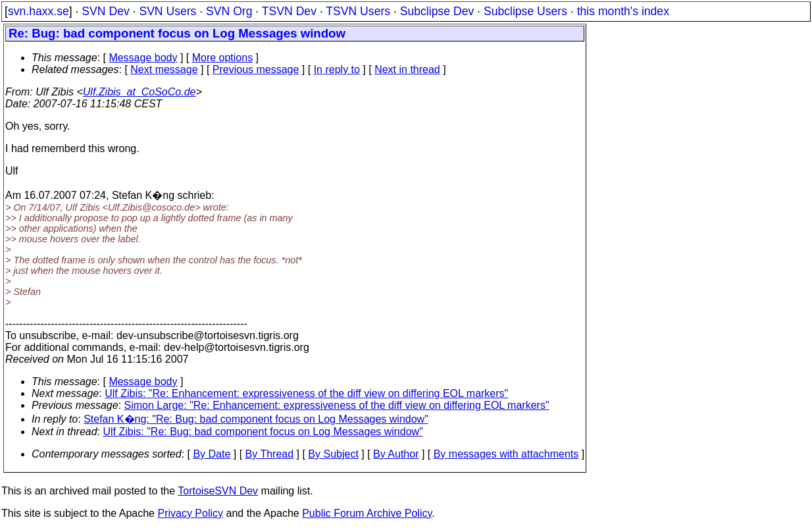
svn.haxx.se (38, 11)
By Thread (270, 454)
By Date (212, 454)
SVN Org (229, 11)
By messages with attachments (506, 454)
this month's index (623, 11)
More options (223, 58)
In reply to (337, 69)
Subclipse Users (525, 11)
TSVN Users (358, 11)
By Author (396, 454)
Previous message (256, 69)
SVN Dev (105, 11)
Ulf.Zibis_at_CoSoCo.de (140, 92)
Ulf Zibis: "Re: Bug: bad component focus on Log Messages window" (263, 432)
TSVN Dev (289, 11)
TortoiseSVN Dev (218, 491)
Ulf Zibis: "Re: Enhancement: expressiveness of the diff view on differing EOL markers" (306, 393)
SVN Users (167, 11)
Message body (143, 58)
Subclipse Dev (437, 11)
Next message (164, 69)
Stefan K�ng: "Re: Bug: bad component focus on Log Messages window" (256, 419)
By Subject (333, 454)
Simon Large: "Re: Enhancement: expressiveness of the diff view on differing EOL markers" (337, 405)
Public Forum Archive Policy (367, 513)
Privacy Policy (190, 513)
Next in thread (407, 69)
